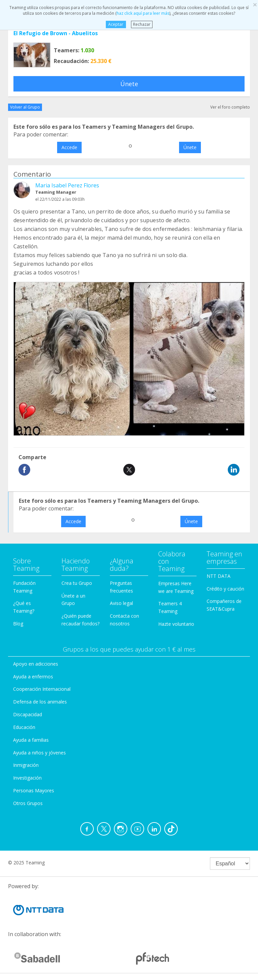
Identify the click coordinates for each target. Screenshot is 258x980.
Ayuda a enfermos (33, 677)
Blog (18, 624)
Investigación (27, 778)
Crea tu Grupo (77, 583)
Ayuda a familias (31, 740)
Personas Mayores (34, 790)
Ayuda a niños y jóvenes (39, 753)
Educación (24, 727)
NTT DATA (219, 576)
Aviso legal (121, 603)
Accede (69, 147)
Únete (129, 84)
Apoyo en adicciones (36, 664)
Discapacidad (28, 714)
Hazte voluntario (176, 624)
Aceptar (116, 24)
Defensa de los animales (40, 702)
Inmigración (26, 765)
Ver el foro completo (230, 107)
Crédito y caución (225, 589)
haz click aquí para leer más (143, 13)
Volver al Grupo (25, 107)
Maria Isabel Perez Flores (67, 185)
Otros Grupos (28, 803)
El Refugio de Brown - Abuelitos (56, 33)
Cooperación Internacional (42, 689)
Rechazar (142, 24)
